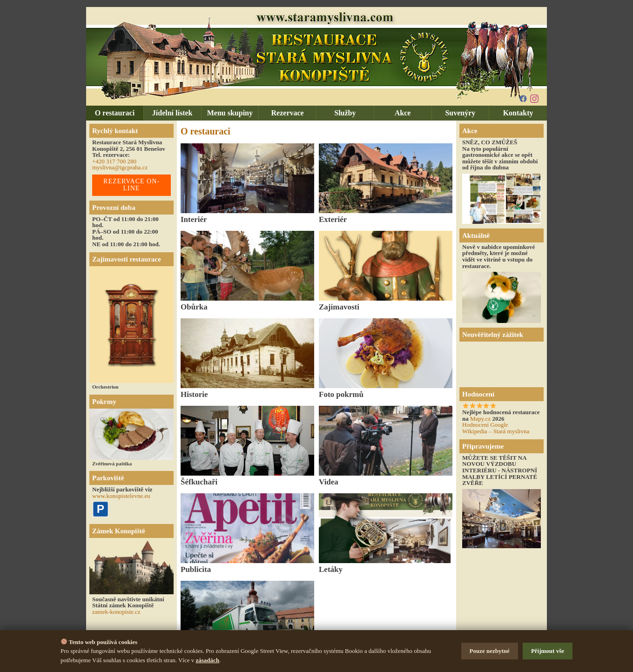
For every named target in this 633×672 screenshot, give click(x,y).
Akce (403, 113)
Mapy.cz (480, 419)
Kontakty (518, 113)
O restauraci (115, 113)
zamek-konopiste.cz (116, 612)
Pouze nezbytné (490, 651)
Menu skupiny (230, 113)
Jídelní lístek (172, 113)
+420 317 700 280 (114, 161)
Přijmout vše (548, 651)
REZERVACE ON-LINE (131, 185)
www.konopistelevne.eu (121, 496)
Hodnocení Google (485, 425)
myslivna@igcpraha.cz (120, 167)
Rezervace (288, 113)
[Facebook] (523, 99)
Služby (345, 113)
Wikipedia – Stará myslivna (496, 431)
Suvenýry (460, 113)
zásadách (208, 660)
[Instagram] (534, 99)
